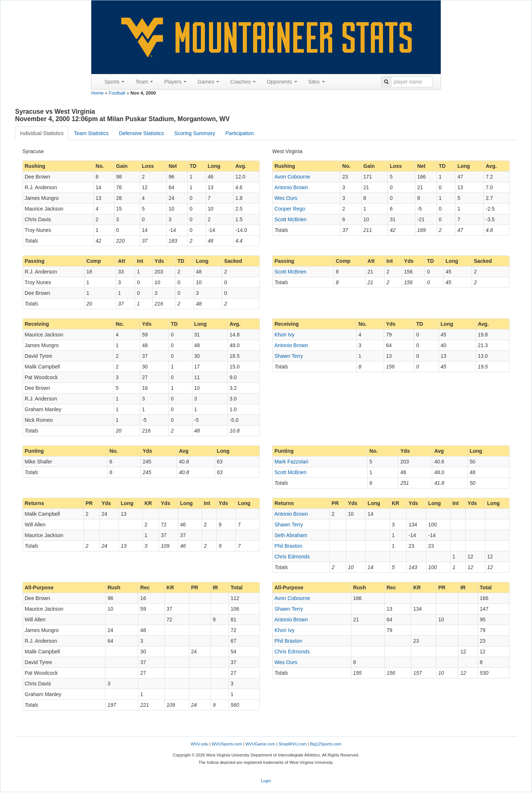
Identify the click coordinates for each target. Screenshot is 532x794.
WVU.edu (199, 744)
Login (266, 781)
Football (117, 93)
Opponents (282, 82)
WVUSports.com (227, 744)
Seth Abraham (291, 535)
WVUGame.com (260, 744)
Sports (114, 82)
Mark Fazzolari (291, 462)
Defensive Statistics (141, 133)
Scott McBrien (290, 219)
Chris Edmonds (292, 557)
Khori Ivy (284, 335)
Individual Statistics (42, 133)
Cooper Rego (290, 209)
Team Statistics (91, 133)
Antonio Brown (291, 187)
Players (175, 82)
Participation (240, 133)
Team (144, 82)
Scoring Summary (194, 133)
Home (97, 93)
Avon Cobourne (292, 177)
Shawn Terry (289, 356)
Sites (317, 82)
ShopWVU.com (292, 744)
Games (208, 82)
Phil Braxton (288, 546)
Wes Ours (286, 198)
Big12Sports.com (326, 744)
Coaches (243, 82)
